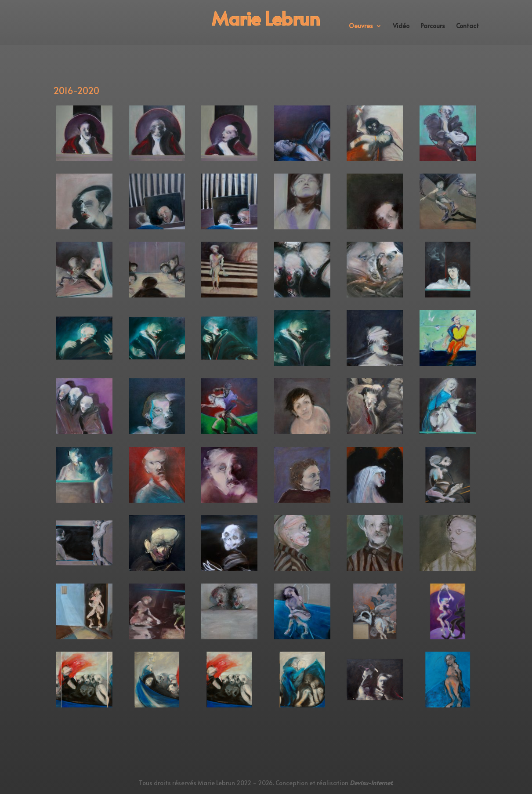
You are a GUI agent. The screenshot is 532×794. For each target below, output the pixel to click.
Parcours (433, 26)
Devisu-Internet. (371, 783)
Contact (467, 26)
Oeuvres (361, 26)
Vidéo (401, 26)
